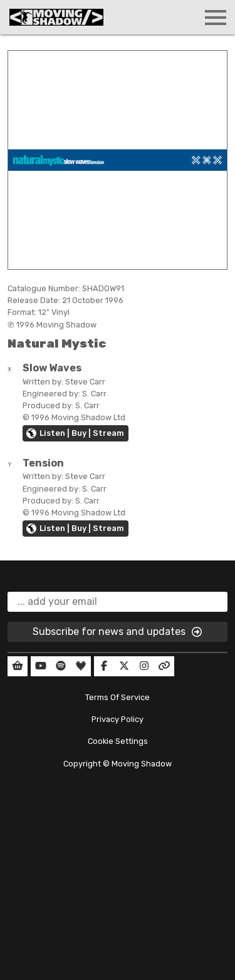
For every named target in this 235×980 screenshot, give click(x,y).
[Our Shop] (18, 666)
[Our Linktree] (164, 666)
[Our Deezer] (81, 666)
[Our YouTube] (41, 666)
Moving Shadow (142, 764)
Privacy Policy (118, 719)
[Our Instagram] (144, 666)
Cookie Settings (118, 741)
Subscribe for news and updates (118, 632)
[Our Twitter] (124, 666)
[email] (118, 602)
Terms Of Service (118, 697)
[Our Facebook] (104, 666)
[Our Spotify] (61, 666)
